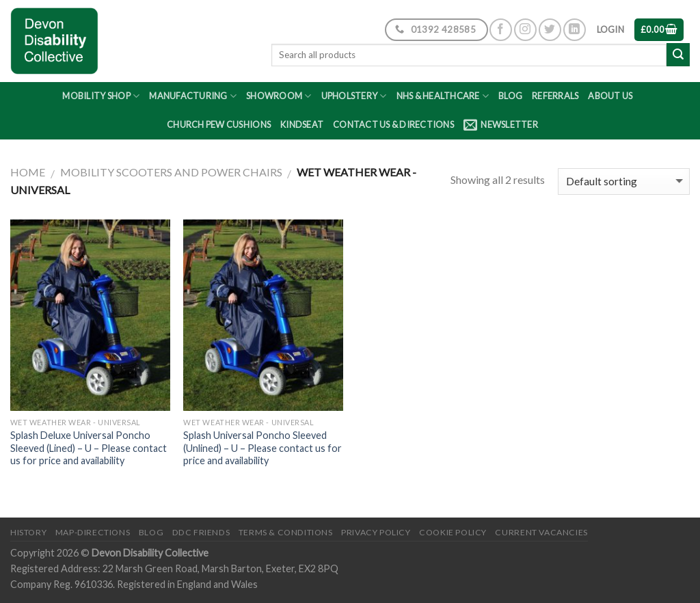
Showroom (279, 96)
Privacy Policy (376, 532)
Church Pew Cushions (219, 124)
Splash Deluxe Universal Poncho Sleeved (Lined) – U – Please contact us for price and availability (89, 448)
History (28, 532)
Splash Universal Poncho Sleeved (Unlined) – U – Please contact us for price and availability (262, 448)
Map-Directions (93, 532)
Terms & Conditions (286, 532)
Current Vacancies (541, 532)
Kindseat (302, 124)
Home (28, 172)
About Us (610, 96)
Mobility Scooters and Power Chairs (171, 172)
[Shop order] (624, 182)
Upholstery (354, 96)
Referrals (555, 96)
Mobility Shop (101, 96)
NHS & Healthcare (443, 96)
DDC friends (201, 532)
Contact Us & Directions (393, 124)
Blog (510, 96)
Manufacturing (193, 96)
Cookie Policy (453, 532)
